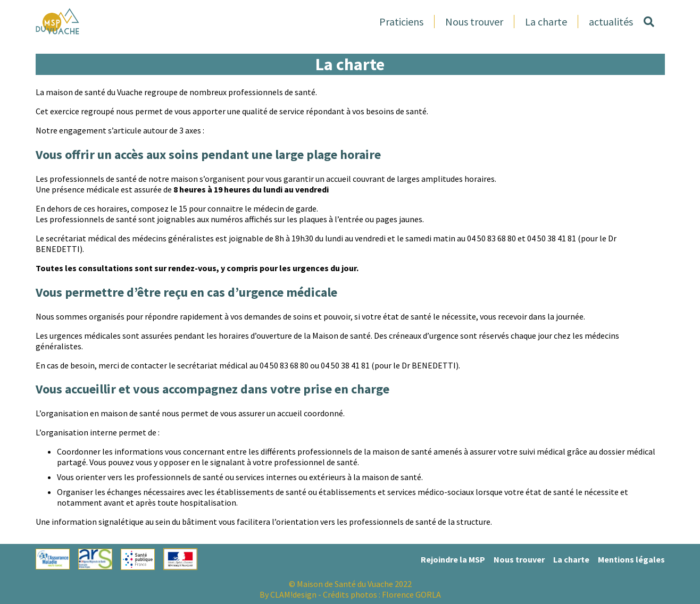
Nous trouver (474, 22)
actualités (611, 22)
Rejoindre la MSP (453, 559)
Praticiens (401, 22)
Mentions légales (631, 559)
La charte (546, 22)
